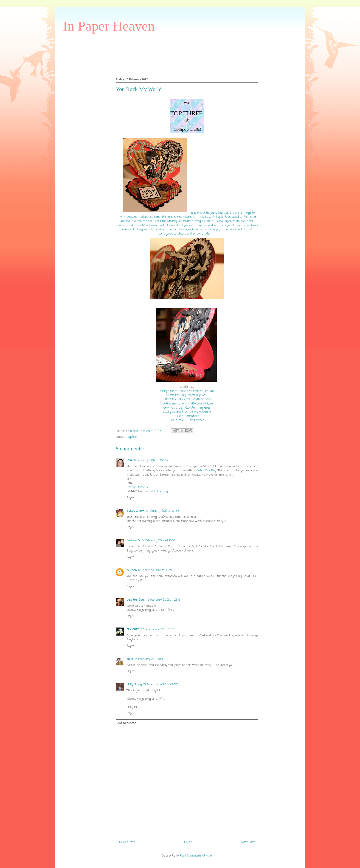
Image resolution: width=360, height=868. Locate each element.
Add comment (127, 723)
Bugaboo (131, 437)
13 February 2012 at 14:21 (151, 659)
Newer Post (127, 842)
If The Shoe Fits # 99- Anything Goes (186, 399)
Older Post (248, 842)
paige (130, 659)
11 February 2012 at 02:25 (151, 460)
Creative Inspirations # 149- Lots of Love (186, 404)
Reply (130, 498)
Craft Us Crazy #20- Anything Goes (187, 408)
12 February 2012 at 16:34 (155, 570)
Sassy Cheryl (136, 511)
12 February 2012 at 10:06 (159, 541)
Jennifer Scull (136, 600)
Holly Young (134, 685)
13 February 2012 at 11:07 (158, 629)
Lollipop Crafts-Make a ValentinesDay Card (186, 391)
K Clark (132, 570)
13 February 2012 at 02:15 (163, 600)
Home (188, 842)
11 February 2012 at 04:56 (163, 511)
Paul (130, 460)
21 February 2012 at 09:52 (160, 685)
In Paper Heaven (109, 26)
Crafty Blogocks (137, 487)
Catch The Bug (207, 471)
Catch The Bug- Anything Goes (187, 395)
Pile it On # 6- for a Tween (187, 420)
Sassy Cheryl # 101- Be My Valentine (187, 412)
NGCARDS (133, 629)
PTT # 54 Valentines (187, 416)
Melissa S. (134, 541)
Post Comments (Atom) (196, 856)
